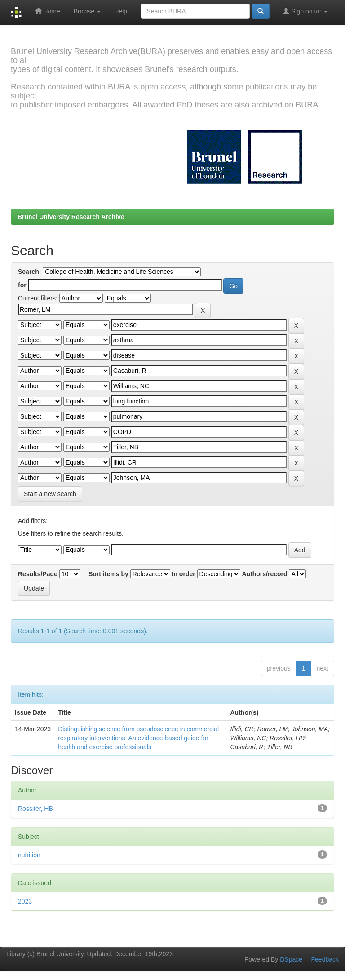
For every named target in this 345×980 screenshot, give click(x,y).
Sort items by (108, 574)
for (22, 285)
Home (47, 11)
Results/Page (38, 574)
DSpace (291, 959)
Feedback (325, 959)
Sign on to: (305, 11)
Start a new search (50, 494)
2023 (25, 901)
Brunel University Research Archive (71, 217)
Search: (29, 272)
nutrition (29, 855)
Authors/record (264, 574)
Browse (87, 11)
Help (121, 11)
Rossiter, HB (35, 809)
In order (184, 574)
